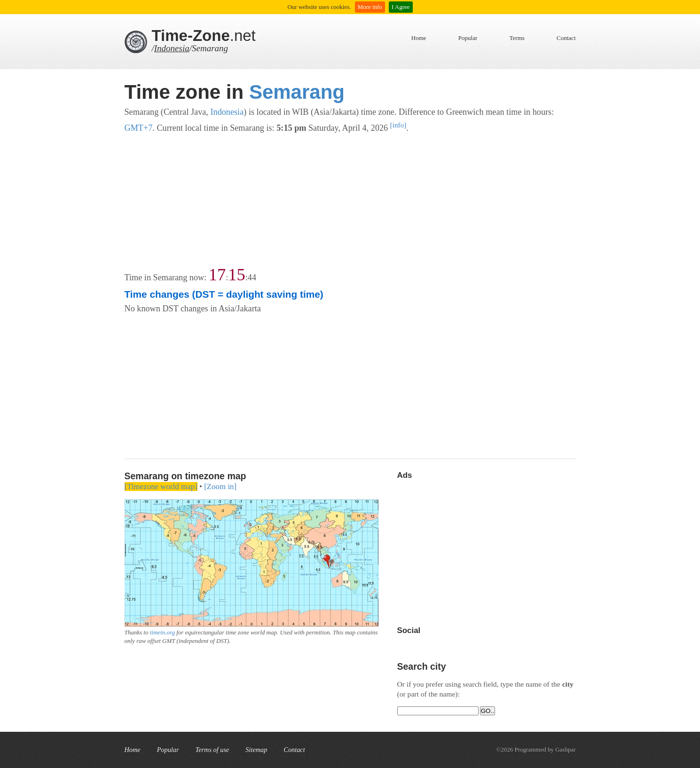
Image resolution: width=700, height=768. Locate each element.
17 (217, 275)
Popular (468, 38)
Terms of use (212, 750)
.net (204, 36)
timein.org (162, 632)
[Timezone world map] (161, 487)
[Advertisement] (350, 201)
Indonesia (172, 48)
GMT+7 (139, 128)
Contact (566, 38)
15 (236, 275)
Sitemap (256, 750)
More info (370, 7)
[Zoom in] (220, 487)
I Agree (401, 7)
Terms (517, 38)
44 (252, 277)
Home (419, 38)
